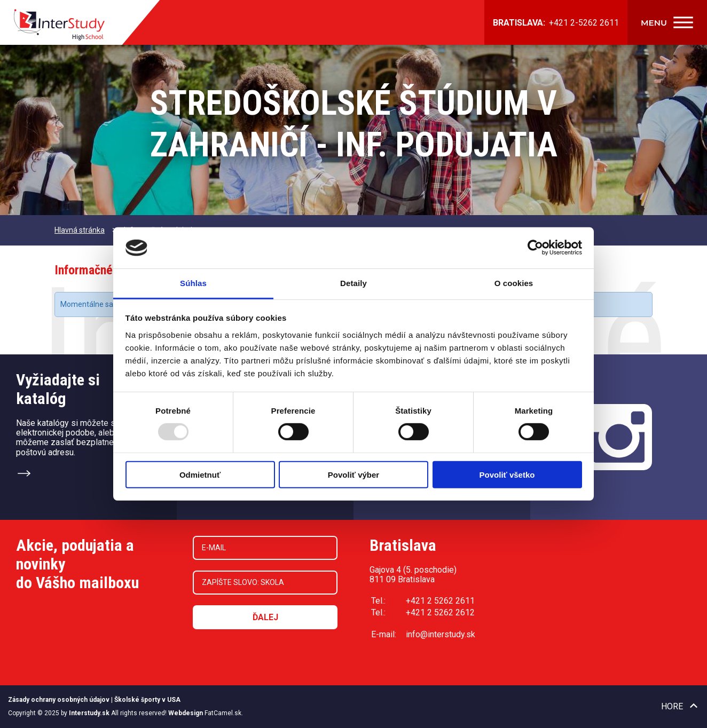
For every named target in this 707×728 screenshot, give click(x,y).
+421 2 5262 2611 (440, 601)
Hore (672, 706)
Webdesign (186, 713)
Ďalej (265, 617)
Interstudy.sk (89, 713)
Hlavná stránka (80, 230)
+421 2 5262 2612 (440, 612)
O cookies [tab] (514, 283)
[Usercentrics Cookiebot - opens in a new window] (535, 248)
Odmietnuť (200, 474)
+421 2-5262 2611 (584, 23)
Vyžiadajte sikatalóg (58, 389)
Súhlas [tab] (193, 283)
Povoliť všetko (507, 474)
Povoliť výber (353, 474)
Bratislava (403, 545)
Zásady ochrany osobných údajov (59, 700)
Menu (654, 23)
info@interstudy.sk (441, 634)
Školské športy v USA (147, 700)
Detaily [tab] (353, 283)
